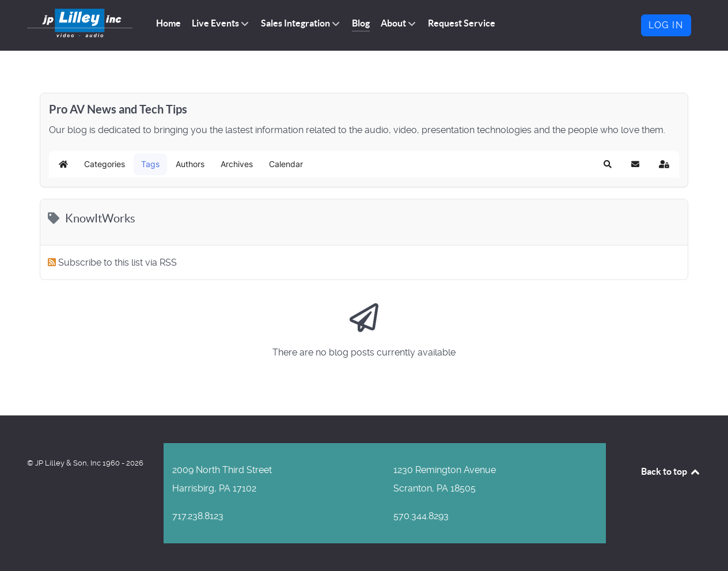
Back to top (671, 471)
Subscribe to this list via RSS (117, 262)
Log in (666, 25)
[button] (608, 164)
